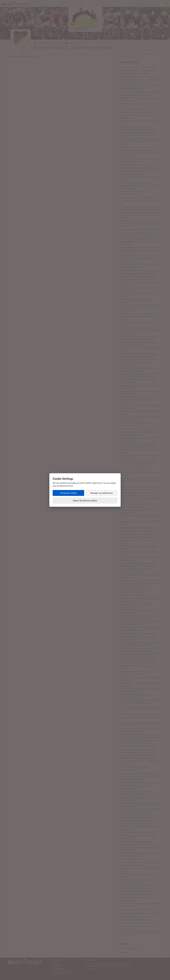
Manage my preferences (102, 493)
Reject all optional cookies (85, 500)
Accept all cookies (68, 493)
